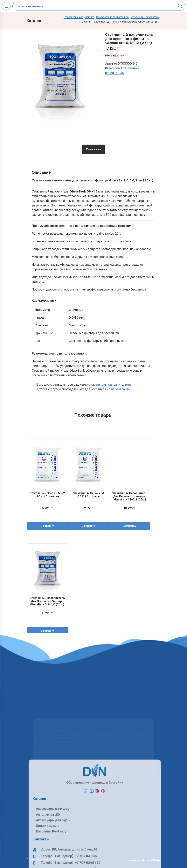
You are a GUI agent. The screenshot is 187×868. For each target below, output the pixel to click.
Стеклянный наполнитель (145, 17)
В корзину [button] (47, 526)
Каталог (90, 17)
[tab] (93, 149)
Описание (93, 149)
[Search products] (180, 6)
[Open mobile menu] (6, 6)
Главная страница (73, 17)
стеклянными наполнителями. (110, 385)
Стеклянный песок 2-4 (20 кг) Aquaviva (88, 495)
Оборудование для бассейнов (112, 17)
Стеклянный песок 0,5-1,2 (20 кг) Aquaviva (47, 495)
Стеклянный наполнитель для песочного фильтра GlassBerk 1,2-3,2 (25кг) (129, 496)
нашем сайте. (121, 389)
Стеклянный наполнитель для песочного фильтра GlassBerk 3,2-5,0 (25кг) (47, 601)
